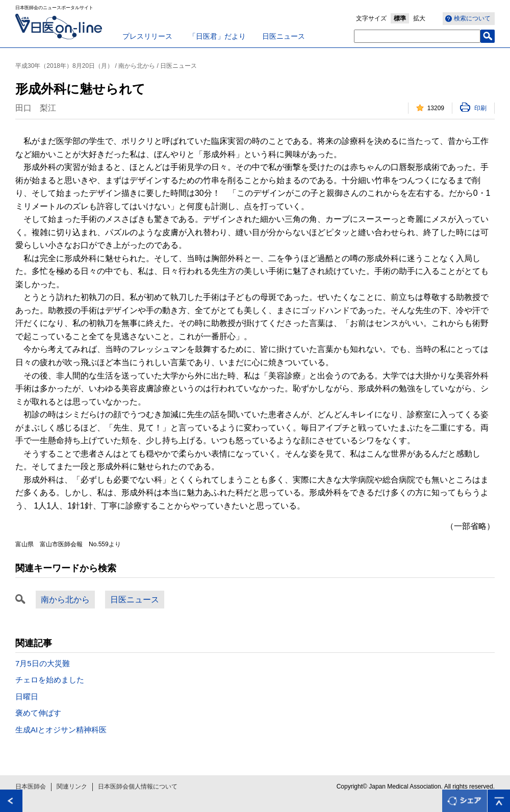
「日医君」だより (217, 36)
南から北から (65, 600)
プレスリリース (147, 36)
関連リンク (72, 786)
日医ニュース (284, 36)
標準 (400, 18)
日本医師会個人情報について (138, 786)
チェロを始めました (50, 680)
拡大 (419, 18)
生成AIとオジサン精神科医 (61, 730)
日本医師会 (31, 786)
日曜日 (27, 696)
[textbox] (417, 36)
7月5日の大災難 (43, 663)
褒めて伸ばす (38, 713)
